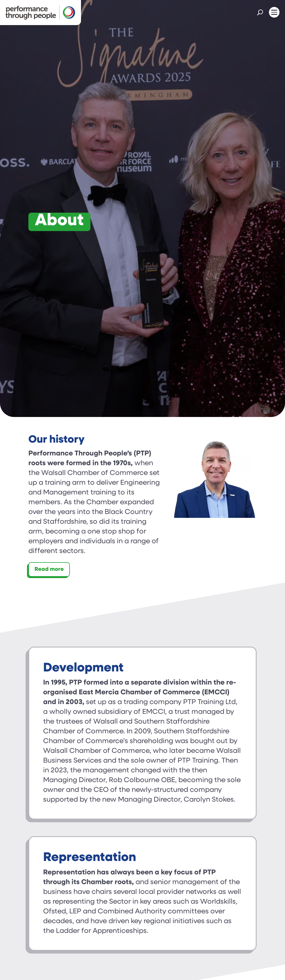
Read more (49, 569)
